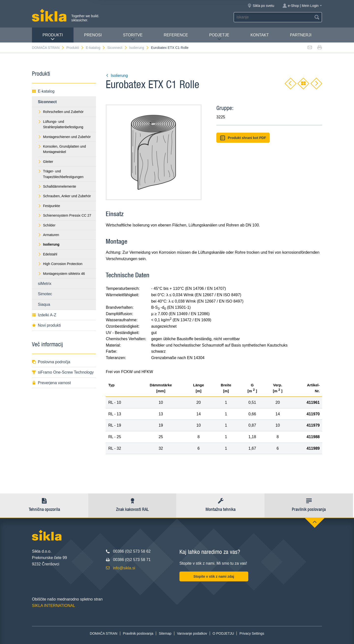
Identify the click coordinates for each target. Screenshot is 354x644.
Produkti (53, 37)
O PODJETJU (223, 633)
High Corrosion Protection (60, 264)
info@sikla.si (124, 568)
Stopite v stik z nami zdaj (214, 576)
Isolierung (139, 48)
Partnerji (301, 35)
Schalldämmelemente (57, 186)
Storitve (133, 37)
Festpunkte (49, 206)
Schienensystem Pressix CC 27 (65, 215)
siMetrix (45, 284)
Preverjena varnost (51, 383)
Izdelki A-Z (44, 315)
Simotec (45, 294)
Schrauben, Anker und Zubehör (64, 196)
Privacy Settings (252, 633)
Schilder (47, 225)
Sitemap (165, 633)
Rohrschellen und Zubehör (61, 112)
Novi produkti (46, 325)
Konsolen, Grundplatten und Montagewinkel (62, 149)
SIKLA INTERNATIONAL (54, 606)
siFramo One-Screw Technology (63, 372)
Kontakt (260, 35)
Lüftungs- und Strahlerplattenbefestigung (60, 124)
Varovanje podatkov (192, 633)
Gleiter (45, 162)
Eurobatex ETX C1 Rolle (170, 48)
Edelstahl (48, 254)
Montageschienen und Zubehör (64, 137)
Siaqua (44, 304)
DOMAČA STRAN (48, 48)
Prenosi (93, 35)
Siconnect (117, 48)
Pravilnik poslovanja (138, 633)
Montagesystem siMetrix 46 (61, 274)
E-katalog (96, 48)
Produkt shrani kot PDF (243, 138)
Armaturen (48, 235)
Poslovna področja (51, 362)
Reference (176, 35)
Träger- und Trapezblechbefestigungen (61, 174)
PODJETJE (219, 37)
